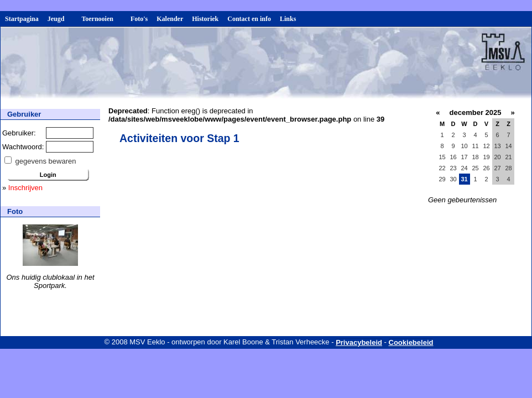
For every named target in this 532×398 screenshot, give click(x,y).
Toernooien (101, 19)
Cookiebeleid (411, 342)
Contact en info (249, 19)
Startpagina (22, 19)
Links (288, 19)
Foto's (139, 19)
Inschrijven (25, 188)
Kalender (170, 19)
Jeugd (60, 19)
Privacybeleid (359, 342)
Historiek (205, 19)
